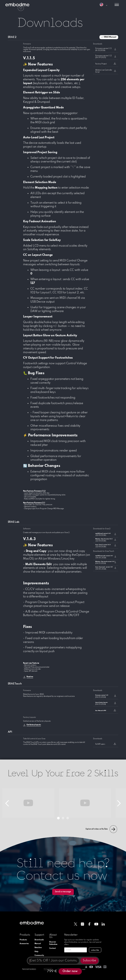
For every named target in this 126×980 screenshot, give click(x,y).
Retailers (38, 948)
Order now (70, 971)
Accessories (24, 944)
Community (39, 955)
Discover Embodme (53, 943)
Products (23, 940)
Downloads (39, 940)
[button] (104, 5)
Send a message (63, 892)
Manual (38, 944)
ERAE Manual (110, 37)
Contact (53, 948)
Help (36, 952)
